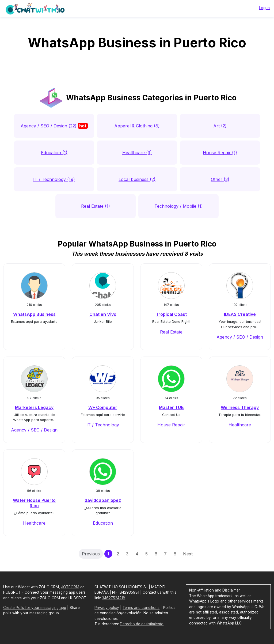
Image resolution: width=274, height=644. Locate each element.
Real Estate (171, 332)
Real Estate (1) (96, 206)
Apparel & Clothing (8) (137, 126)
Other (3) (220, 179)
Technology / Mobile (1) (179, 206)
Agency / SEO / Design (240, 337)
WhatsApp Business (34, 314)
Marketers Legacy (34, 407)
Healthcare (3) (137, 153)
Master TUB (171, 407)
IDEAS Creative (240, 314)
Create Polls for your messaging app (35, 608)
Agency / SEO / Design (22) (54, 126)
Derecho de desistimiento (142, 624)
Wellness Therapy (240, 407)
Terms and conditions (141, 608)
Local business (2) (137, 179)
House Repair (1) (220, 153)
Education (103, 523)
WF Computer (103, 407)
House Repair (171, 425)
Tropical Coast (171, 314)
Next (188, 554)
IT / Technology (103, 425)
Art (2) (220, 126)
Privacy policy (107, 608)
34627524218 (114, 598)
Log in (264, 8)
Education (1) (54, 153)
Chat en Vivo (103, 314)
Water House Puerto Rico (34, 503)
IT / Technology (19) (54, 179)
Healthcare (240, 425)
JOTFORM (70, 587)
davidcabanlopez (103, 500)
